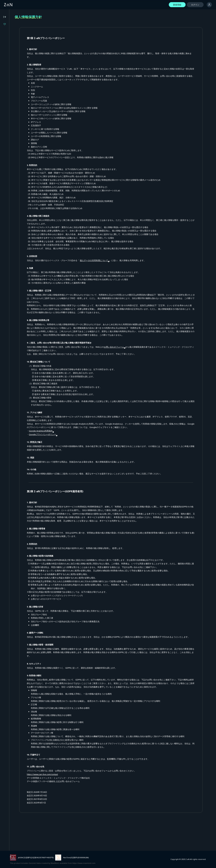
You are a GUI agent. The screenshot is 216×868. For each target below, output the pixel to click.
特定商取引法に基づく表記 (14, 101)
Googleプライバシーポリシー (74, 438)
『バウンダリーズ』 (16, 35)
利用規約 (6, 93)
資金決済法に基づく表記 (13, 106)
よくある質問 (8, 85)
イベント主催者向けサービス (15, 118)
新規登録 (177, 5)
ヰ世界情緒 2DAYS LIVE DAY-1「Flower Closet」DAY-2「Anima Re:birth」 (23, 29)
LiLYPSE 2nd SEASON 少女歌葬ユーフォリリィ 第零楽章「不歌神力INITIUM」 (23, 45)
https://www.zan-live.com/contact (73, 803)
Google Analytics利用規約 (72, 434)
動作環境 (6, 89)
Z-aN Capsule (20, 70)
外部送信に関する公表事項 (14, 110)
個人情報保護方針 (10, 97)
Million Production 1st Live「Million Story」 (23, 51)
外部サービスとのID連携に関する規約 (19, 114)
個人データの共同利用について (126, 260)
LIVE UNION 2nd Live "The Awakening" (23, 40)
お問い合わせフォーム (146, 350)
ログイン (195, 5)
